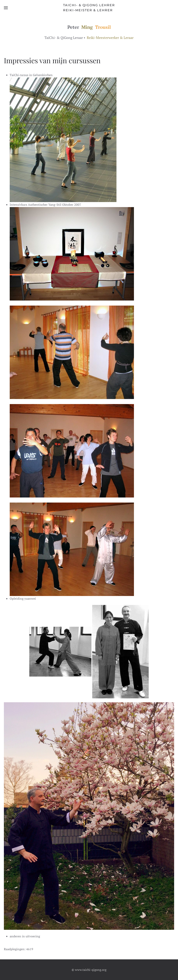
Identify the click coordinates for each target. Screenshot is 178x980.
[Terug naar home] (89, 8)
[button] (6, 8)
